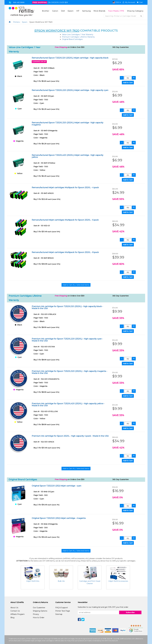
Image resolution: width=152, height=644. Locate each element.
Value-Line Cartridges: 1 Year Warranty (78, 35)
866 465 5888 (19, 2)
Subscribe (130, 612)
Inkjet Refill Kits (33, 581)
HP (78, 11)
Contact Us (15, 611)
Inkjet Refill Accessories (118, 581)
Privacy (36, 614)
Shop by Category (135, 11)
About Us (14, 608)
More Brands (99, 11)
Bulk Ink (61, 581)
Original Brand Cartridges (72, 39)
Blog (12, 618)
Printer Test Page (63, 611)
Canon (55, 11)
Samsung (86, 11)
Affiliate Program (18, 614)
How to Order (39, 618)
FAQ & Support (62, 608)
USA (117, 2)
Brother (46, 11)
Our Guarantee (39, 608)
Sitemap (59, 614)
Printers (16, 22)
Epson (71, 11)
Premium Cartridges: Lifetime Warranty (78, 37)
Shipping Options (40, 611)
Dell (63, 11)
